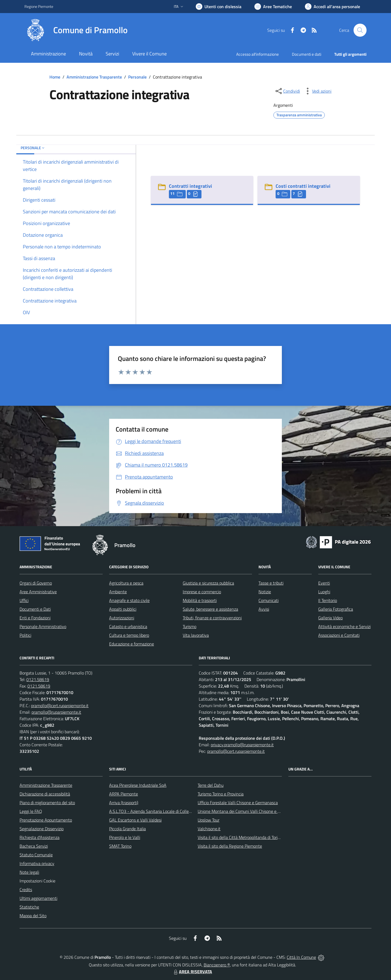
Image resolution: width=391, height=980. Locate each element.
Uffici (24, 600)
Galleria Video (330, 618)
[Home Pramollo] (76, 30)
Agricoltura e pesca (126, 583)
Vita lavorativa (196, 635)
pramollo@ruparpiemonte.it (56, 712)
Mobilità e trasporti (200, 600)
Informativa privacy (37, 863)
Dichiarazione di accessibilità (45, 794)
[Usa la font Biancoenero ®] (219, 7)
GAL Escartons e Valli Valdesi (135, 820)
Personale (137, 77)
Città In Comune (301, 957)
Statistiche (29, 907)
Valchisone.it (209, 829)
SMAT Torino (120, 846)
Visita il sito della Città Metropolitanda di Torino (240, 837)
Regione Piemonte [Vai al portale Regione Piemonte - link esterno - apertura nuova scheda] (39, 6)
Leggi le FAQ (31, 811)
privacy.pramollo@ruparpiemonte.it (242, 745)
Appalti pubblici (123, 609)
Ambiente (118, 592)
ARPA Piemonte (124, 794)
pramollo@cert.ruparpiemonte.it (60, 706)
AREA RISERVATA (192, 972)
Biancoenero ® (217, 965)
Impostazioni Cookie (37, 881)
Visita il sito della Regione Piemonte (230, 846)
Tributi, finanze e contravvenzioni (212, 618)
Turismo (190, 626)
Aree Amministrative (38, 592)
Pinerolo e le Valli (125, 837)
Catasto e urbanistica (128, 626)
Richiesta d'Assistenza (40, 837)
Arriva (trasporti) (124, 803)
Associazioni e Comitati (339, 635)
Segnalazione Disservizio (42, 829)
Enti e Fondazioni (35, 618)
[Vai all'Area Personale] (332, 7)
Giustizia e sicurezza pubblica (208, 583)
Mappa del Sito (33, 916)
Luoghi (324, 592)
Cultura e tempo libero (129, 635)
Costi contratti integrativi (303, 186)
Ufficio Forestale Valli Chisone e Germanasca (238, 803)
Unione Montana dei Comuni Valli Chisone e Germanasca (249, 811)
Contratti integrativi (190, 186)
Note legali (29, 872)
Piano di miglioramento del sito (47, 803)
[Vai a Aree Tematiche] (273, 7)
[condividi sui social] (287, 91)
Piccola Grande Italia (127, 829)
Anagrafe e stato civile (129, 600)
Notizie (265, 592)
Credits (26, 890)
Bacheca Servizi (34, 846)
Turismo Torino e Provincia (221, 794)
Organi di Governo (36, 583)
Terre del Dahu (211, 785)
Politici (25, 635)
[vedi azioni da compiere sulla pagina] (317, 91)
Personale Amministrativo (43, 626)
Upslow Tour (209, 820)
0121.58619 (38, 679)
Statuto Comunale (36, 855)
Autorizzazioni (122, 618)
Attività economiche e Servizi (344, 626)
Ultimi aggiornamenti (38, 898)
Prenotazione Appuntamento (46, 820)
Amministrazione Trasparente (94, 77)
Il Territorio (328, 600)
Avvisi (264, 609)
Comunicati (269, 600)
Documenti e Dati (35, 609)
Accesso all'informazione (258, 54)
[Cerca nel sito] (360, 30)
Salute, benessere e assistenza (210, 609)
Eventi (324, 583)
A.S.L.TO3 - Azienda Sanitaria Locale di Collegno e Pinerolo (162, 811)
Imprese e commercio (202, 592)
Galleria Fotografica (336, 609)
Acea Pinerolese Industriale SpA (138, 785)
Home (55, 77)
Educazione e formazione (132, 644)
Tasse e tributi (271, 583)
